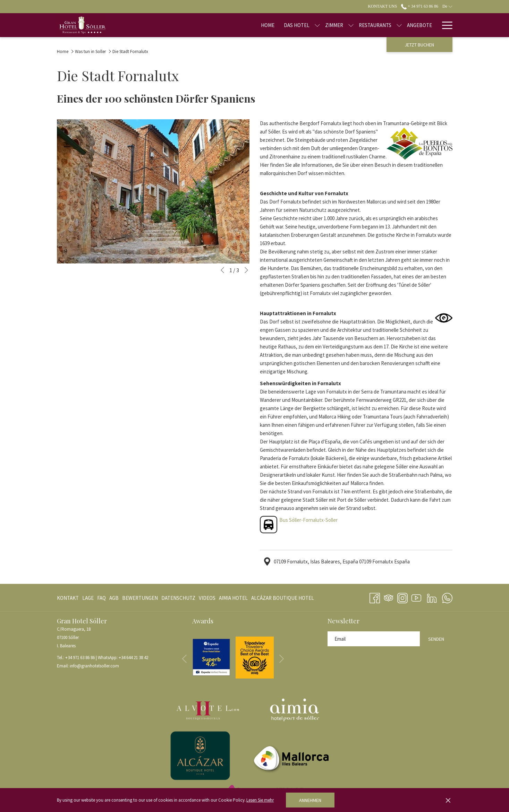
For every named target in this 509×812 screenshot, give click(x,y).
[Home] (246, 25)
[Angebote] (398, 25)
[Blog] (426, 25)
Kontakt (68, 598)
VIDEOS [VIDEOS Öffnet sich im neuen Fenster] (207, 599)
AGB (114, 598)
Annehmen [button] (310, 800)
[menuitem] (69, 598)
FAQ (101, 598)
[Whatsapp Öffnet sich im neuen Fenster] (447, 597)
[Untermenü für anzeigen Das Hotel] (295, 25)
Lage (88, 598)
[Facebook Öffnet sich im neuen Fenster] (375, 597)
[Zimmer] (312, 25)
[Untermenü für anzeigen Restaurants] (377, 25)
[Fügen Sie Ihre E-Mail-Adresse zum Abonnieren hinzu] (374, 639)
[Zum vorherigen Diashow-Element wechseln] (222, 270)
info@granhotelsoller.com (94, 666)
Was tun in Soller (90, 51)
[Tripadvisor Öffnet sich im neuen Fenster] (389, 597)
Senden (436, 639)
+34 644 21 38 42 (133, 658)
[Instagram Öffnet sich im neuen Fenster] (402, 597)
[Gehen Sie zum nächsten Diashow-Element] (246, 270)
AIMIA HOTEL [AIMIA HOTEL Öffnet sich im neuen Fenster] (233, 599)
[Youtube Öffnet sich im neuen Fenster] (416, 597)
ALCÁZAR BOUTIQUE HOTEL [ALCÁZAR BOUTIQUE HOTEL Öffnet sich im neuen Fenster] (283, 599)
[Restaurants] (353, 25)
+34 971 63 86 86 (80, 658)
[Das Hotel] (274, 25)
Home (63, 51)
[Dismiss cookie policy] (448, 800)
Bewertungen (140, 598)
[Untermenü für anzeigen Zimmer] (329, 25)
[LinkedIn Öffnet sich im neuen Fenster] (432, 597)
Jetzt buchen (419, 45)
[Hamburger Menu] (445, 25)
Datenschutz (178, 598)
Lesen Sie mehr (260, 800)
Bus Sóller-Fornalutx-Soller (308, 520)
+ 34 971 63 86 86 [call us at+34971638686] (420, 6)
